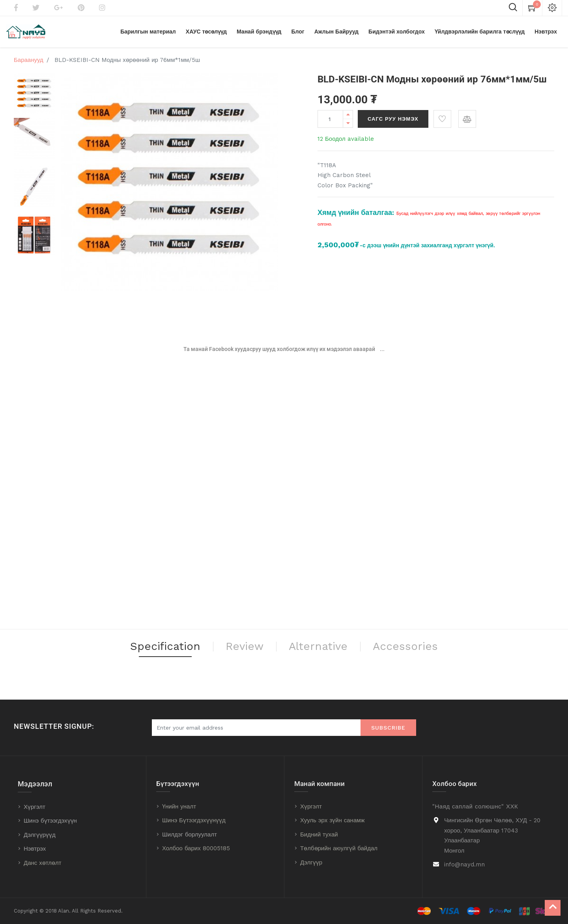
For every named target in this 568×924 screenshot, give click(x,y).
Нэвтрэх (35, 849)
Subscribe (388, 728)
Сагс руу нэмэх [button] (393, 119)
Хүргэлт (35, 807)
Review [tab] (245, 647)
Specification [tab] (165, 647)
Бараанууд (29, 60)
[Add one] (348, 115)
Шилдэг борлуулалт (190, 834)
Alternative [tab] (319, 647)
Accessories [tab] (406, 647)
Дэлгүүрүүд (40, 835)
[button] (442, 119)
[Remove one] (348, 124)
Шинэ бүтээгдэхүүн (50, 821)
